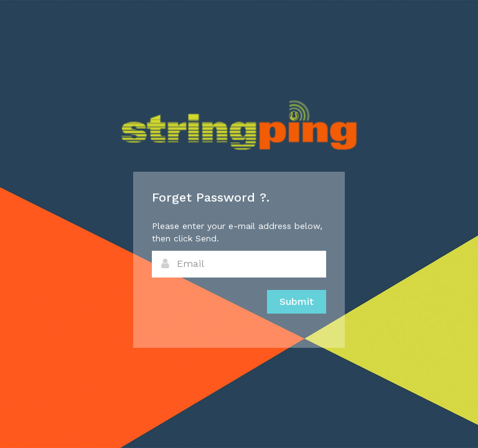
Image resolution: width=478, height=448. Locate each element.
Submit (297, 301)
